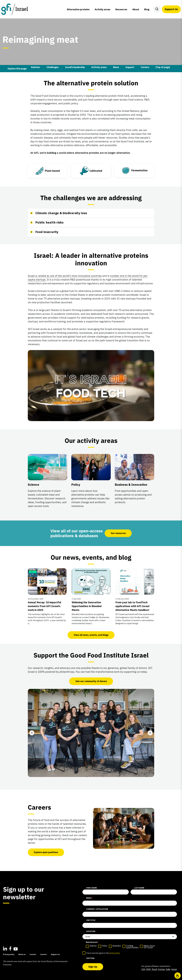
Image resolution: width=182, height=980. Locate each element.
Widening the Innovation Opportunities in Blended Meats (87, 606)
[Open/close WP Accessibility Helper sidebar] (178, 976)
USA (143, 969)
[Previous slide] (32, 733)
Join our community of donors (91, 681)
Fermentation (139, 170)
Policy (76, 485)
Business (117, 946)
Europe (161, 969)
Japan (174, 969)
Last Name (139, 888)
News (116, 67)
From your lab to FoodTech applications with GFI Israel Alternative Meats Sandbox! (132, 606)
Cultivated (96, 171)
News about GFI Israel (149, 947)
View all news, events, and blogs (91, 635)
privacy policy (115, 953)
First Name (92, 888)
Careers (145, 67)
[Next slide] (150, 733)
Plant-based (52, 171)
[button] (91, 386)
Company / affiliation (97, 909)
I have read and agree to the (103, 953)
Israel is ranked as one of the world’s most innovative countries (65, 276)
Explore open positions (46, 852)
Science (33, 485)
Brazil (155, 969)
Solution (35, 67)
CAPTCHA (90, 958)
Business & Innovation (131, 485)
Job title (91, 920)
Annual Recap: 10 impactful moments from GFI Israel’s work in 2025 (44, 606)
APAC (149, 969)
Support (130, 67)
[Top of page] (163, 67)
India (168, 969)
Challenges (53, 67)
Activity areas (99, 67)
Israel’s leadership (75, 67)
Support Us (171, 9)
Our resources (118, 533)
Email (90, 898)
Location (91, 931)
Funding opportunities (132, 947)
